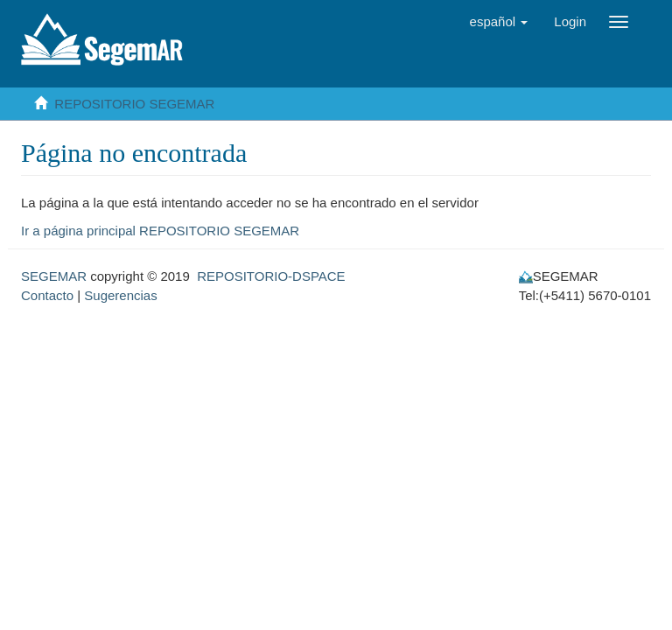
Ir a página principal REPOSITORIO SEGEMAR (160, 231)
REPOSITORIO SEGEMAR (134, 104)
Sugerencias (120, 295)
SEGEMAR (54, 276)
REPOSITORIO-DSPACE (271, 276)
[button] (499, 22)
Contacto (47, 295)
